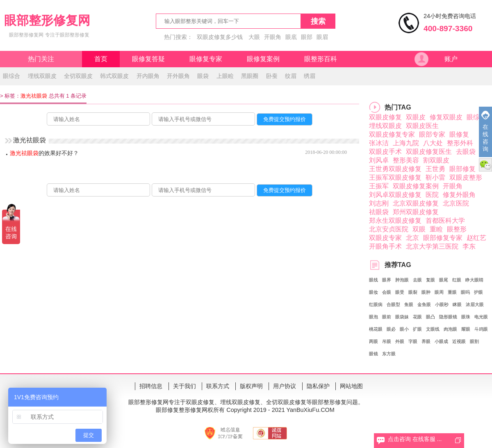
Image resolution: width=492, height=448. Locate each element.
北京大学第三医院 (432, 246)
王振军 (379, 186)
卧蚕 (272, 76)
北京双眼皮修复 (416, 203)
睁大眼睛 (474, 280)
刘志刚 (379, 203)
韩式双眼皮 (114, 76)
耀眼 (466, 329)
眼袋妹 (402, 317)
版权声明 (251, 386)
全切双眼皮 (78, 76)
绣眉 (310, 76)
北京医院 (456, 203)
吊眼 (387, 341)
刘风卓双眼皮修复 (395, 195)
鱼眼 (409, 304)
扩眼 (417, 329)
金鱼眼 (424, 304)
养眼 (426, 341)
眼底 (291, 37)
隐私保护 (318, 386)
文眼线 (433, 329)
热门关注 (41, 59)
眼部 (307, 37)
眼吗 (465, 292)
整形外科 (460, 143)
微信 (485, 165)
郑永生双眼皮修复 (395, 221)
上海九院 (406, 143)
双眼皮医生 (422, 126)
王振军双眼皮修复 (395, 177)
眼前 (387, 317)
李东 (469, 246)
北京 (412, 238)
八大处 (433, 143)
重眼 (452, 292)
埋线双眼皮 (42, 76)
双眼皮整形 (466, 177)
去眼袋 (466, 152)
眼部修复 (462, 169)
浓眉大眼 (475, 304)
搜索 (318, 21)
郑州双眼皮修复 (416, 212)
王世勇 (435, 169)
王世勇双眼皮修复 (395, 169)
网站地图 (351, 386)
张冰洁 (379, 143)
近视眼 (459, 341)
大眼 (254, 37)
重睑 (436, 229)
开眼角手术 (385, 246)
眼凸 (430, 317)
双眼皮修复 (385, 117)
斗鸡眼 (481, 329)
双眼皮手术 (385, 152)
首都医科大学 (445, 221)
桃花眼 (376, 329)
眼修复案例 (263, 59)
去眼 (417, 280)
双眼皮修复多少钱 (220, 37)
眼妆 (374, 292)
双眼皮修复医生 (429, 152)
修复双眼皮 (446, 117)
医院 (432, 195)
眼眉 (322, 37)
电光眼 (481, 317)
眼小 (404, 329)
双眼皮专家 (385, 238)
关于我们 (184, 386)
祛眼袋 (379, 212)
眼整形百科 (321, 59)
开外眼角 (178, 76)
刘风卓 (379, 160)
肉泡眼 (450, 329)
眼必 (391, 329)
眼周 (439, 292)
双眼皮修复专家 (392, 134)
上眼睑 (225, 76)
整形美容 (406, 160)
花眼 (417, 317)
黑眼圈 (250, 76)
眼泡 (374, 317)
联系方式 (218, 386)
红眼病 (376, 304)
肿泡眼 (402, 280)
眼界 (387, 280)
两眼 (374, 341)
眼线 (374, 280)
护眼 (478, 292)
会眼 (387, 292)
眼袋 (203, 76)
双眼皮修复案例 (416, 186)
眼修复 (459, 134)
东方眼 (389, 354)
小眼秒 (442, 304)
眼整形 (457, 229)
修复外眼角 (459, 195)
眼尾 (444, 280)
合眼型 (393, 304)
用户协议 (285, 386)
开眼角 (273, 37)
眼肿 (426, 292)
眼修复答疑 (148, 59)
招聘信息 (151, 386)
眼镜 (374, 354)
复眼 (430, 280)
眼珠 (466, 317)
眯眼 (457, 304)
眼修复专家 (206, 59)
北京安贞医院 (389, 229)
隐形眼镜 (448, 317)
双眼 (419, 229)
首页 (101, 59)
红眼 (457, 280)
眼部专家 (432, 134)
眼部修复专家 (443, 238)
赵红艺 (476, 238)
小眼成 (441, 341)
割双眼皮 (436, 160)
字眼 (413, 341)
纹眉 (291, 76)
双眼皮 (416, 117)
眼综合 (11, 76)
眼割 (474, 341)
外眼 (400, 341)
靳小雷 (435, 177)
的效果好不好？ (44, 153)
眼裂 (413, 292)
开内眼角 (148, 76)
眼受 (400, 292)
